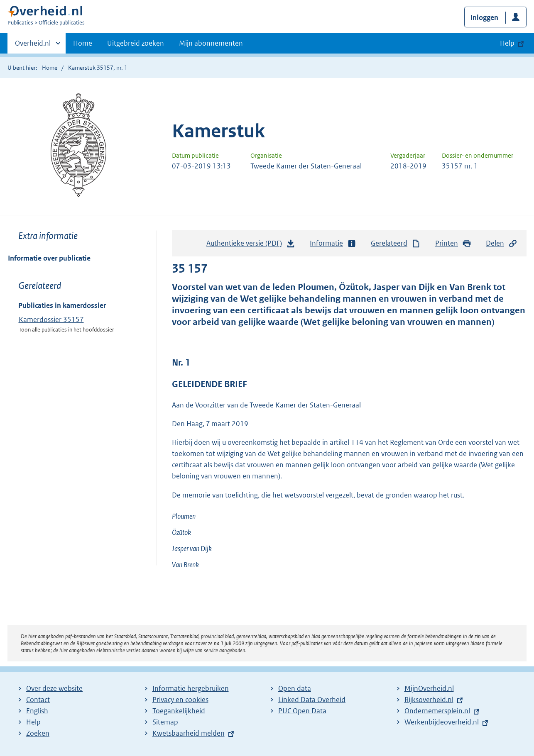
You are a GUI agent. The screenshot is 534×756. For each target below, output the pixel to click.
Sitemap (165, 722)
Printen (453, 243)
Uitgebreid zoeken (136, 43)
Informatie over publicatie (49, 258)
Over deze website (54, 688)
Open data (295, 688)
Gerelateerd (396, 243)
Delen (502, 243)
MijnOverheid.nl (429, 688)
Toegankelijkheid (179, 711)
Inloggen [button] (484, 17)
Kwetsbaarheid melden (189, 733)
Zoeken (38, 733)
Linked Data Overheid (312, 700)
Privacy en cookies (180, 700)
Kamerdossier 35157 (51, 319)
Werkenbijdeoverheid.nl (442, 722)
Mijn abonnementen (211, 43)
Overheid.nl (33, 46)
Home (83, 43)
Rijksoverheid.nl (429, 700)
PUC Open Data (302, 711)
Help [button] (507, 43)
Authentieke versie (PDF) (251, 245)
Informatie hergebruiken (191, 688)
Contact (38, 700)
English (37, 711)
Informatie (333, 243)
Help (33, 722)
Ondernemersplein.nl (437, 711)
